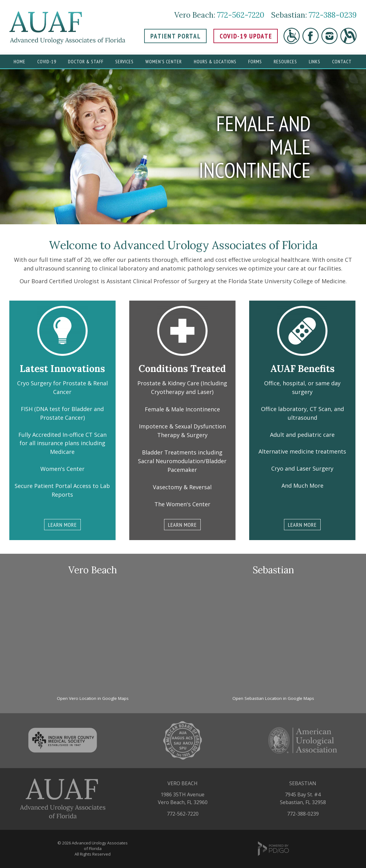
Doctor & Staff (86, 61)
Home (20, 61)
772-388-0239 (333, 15)
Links (315, 61)
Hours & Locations (215, 61)
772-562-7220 (241, 15)
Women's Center (164, 61)
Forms (255, 61)
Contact (342, 61)
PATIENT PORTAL (176, 36)
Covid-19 (47, 61)
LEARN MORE (62, 525)
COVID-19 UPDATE (246, 36)
